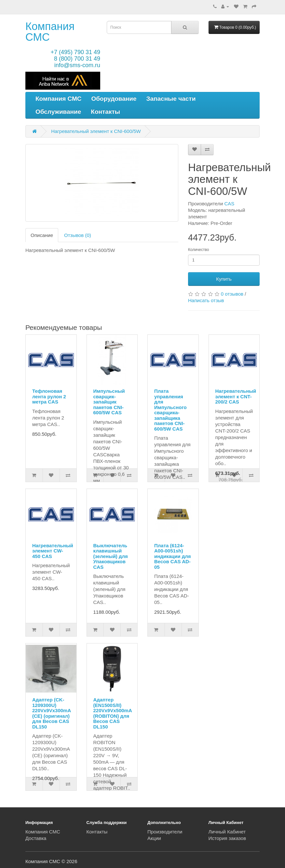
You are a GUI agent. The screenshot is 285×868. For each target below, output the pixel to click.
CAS (230, 204)
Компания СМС (50, 32)
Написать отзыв (206, 300)
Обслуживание (58, 112)
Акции (154, 838)
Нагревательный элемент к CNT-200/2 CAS (236, 396)
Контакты (105, 112)
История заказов (227, 838)
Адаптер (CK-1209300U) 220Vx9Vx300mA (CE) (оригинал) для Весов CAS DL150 (52, 713)
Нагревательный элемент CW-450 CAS (53, 551)
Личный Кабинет (227, 832)
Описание (42, 235)
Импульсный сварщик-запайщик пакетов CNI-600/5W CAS (109, 402)
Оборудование (114, 99)
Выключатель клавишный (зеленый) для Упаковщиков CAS (111, 556)
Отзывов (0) (78, 235)
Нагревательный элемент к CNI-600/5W (96, 131)
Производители (165, 832)
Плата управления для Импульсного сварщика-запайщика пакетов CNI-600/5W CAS (170, 410)
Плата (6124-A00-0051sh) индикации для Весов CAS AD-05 (173, 556)
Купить (224, 279)
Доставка (36, 838)
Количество (198, 250)
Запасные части (171, 99)
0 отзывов (232, 294)
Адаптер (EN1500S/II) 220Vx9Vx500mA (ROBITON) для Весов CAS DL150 (113, 713)
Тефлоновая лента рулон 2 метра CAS (49, 396)
